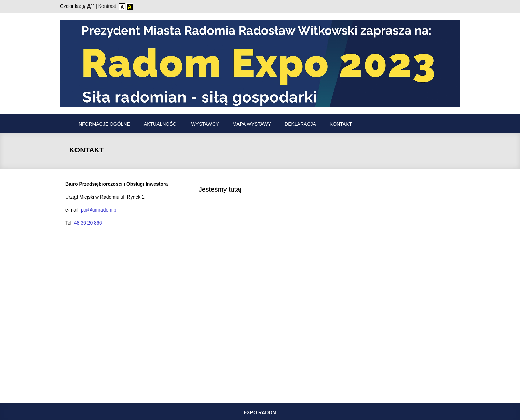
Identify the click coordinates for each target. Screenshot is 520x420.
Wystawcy (205, 124)
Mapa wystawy (252, 124)
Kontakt (341, 124)
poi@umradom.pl (99, 210)
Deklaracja (300, 124)
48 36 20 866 (88, 223)
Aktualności (161, 124)
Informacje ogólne (104, 124)
